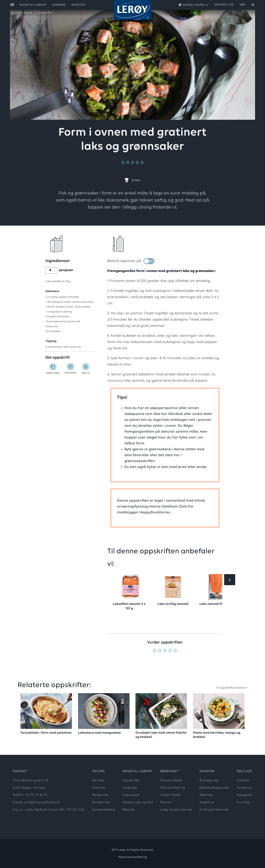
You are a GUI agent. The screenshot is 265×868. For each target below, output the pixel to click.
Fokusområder (171, 781)
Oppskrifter (45, 13)
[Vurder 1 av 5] (155, 651)
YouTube (243, 802)
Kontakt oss (224, 5)
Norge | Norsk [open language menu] (193, 5)
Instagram (244, 795)
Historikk (99, 788)
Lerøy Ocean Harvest (176, 810)
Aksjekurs (207, 802)
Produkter (130, 788)
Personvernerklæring (133, 857)
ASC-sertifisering (173, 788)
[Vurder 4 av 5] (170, 651)
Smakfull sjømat (21, 13)
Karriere (59, 5)
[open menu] (12, 5)
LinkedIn (243, 781)
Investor (78, 5)
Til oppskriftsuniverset (231, 688)
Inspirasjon (131, 795)
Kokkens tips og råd (138, 802)
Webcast (206, 795)
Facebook (244, 788)
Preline (165, 802)
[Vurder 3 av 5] (165, 651)
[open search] (247, 5)
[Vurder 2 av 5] (160, 651)
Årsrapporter (209, 781)
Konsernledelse (104, 810)
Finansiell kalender (214, 810)
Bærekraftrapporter (214, 788)
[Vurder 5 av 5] (175, 651)
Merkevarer (100, 795)
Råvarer (129, 810)
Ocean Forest (170, 795)
